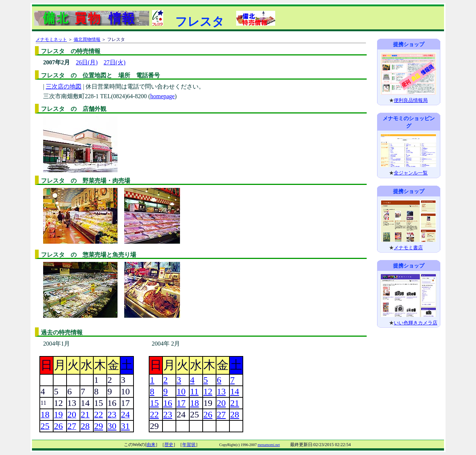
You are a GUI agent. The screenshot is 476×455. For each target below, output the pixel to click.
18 (194, 403)
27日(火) (115, 62)
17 (181, 403)
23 (168, 414)
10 (181, 391)
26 (208, 414)
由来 (151, 445)
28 (235, 414)
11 (194, 391)
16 (168, 403)
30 (112, 426)
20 (221, 403)
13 (221, 391)
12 (208, 391)
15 (154, 403)
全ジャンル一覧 (411, 173)
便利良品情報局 (411, 100)
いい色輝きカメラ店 (416, 323)
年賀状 (189, 445)
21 (235, 403)
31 (125, 426)
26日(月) (87, 62)
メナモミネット (51, 39)
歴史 (169, 445)
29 (99, 426)
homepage (163, 96)
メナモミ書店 (408, 248)
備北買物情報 (87, 39)
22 (154, 414)
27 (221, 414)
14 (235, 391)
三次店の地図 (64, 86)
